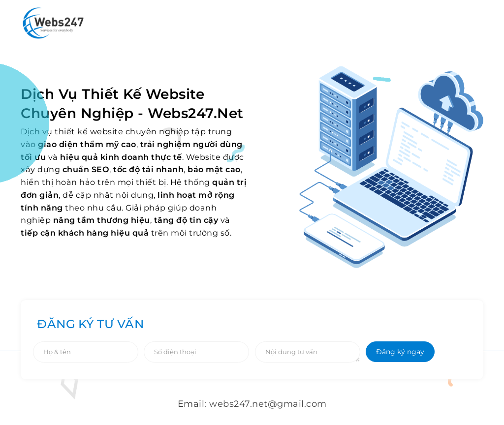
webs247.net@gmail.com (268, 404)
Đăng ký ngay (400, 352)
